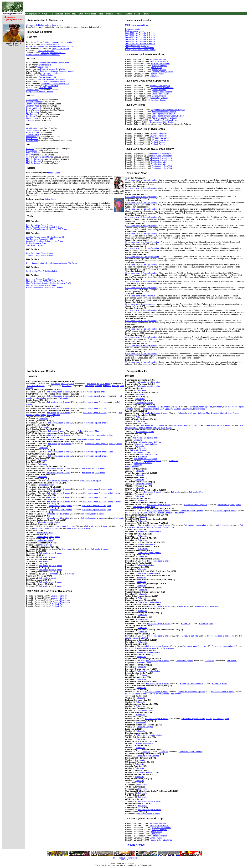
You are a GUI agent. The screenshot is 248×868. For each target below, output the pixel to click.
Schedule (107, 386)
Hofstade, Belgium (159, 836)
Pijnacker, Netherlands (160, 63)
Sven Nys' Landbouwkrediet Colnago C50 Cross (46, 229)
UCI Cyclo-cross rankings (137, 25)
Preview (99, 386)
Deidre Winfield (33, 110)
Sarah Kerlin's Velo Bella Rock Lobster (42, 271)
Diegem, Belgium (159, 96)
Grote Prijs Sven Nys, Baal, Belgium (164, 120)
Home (114, 858)
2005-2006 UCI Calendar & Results (140, 39)
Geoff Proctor (32, 128)
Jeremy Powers (33, 104)
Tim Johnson (32, 114)
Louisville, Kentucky (158, 134)
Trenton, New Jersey (61, 600)
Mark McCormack (34, 161)
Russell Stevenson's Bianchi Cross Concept (45, 287)
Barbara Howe (32, 141)
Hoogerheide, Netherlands (161, 840)
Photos (109, 14)
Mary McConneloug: (35, 159)
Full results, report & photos (63, 383)
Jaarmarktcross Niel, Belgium (164, 112)
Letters (129, 14)
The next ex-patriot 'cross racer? (52, 79)
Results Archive (135, 845)
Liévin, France (156, 838)
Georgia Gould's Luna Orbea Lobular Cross (44, 241)
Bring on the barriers (61, 48)
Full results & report (56, 431)
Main (97, 431)
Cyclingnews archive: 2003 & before (140, 50)
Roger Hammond (33, 108)
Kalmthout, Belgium (158, 59)
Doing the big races (46, 51)
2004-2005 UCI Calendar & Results (140, 41)
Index (51, 173)
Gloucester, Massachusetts (161, 158)
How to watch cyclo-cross (52, 73)
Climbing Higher (46, 75)
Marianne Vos (32, 118)
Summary (134, 467)
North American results (135, 31)
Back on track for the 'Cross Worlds (54, 63)
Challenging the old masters (53, 81)
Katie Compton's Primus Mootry (39, 225)
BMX (81, 14)
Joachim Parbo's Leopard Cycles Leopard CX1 (46, 237)
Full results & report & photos (196, 525)
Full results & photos (36, 386)
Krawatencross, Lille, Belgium (162, 122)
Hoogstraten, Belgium (159, 98)
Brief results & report (144, 710)
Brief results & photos (145, 432)
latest (54, 199)
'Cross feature (32, 100)
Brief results (44, 427)
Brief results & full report (57, 481)
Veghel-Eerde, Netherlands (162, 88)
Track (101, 14)
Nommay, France (159, 70)
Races (159, 648)
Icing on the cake (51, 85)
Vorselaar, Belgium (159, 100)
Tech (51, 14)
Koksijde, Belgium (159, 65)
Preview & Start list (140, 638)
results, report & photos (97, 497)
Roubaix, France (157, 74)
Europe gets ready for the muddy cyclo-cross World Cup (50, 46)
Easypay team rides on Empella (40, 92)
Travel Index (133, 858)
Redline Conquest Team (36, 243)
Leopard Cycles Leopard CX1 (53, 53)
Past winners (179, 513)
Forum (146, 14)
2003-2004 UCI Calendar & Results (140, 43)
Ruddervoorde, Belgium (160, 85)
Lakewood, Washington (162, 156)
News (45, 14)
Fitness (119, 14)
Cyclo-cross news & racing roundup (140, 296)
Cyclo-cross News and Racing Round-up (142, 242)
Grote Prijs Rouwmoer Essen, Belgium (168, 116)
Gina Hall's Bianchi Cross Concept (41, 279)
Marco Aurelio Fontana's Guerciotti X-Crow (44, 227)
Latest (57, 173)
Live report (218, 407)
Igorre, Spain (156, 68)
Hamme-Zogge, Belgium (162, 92)
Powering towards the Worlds (53, 69)
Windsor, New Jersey (161, 138)
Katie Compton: (33, 132)
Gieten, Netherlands (160, 94)
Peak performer (42, 67)
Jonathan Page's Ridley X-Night (40, 255)
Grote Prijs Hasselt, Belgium (164, 114)
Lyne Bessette (32, 139)
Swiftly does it (45, 65)
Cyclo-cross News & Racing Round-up (141, 180)
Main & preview (53, 415)
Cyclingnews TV (32, 14)
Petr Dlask (31, 116)
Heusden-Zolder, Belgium (162, 72)
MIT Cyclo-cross (45, 88)
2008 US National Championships (139, 48)
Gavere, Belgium (159, 90)
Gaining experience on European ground (56, 71)
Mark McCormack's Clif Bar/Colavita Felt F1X (45, 281)
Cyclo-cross (91, 14)
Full (85, 497)
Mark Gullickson (33, 153)
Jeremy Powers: (33, 130)
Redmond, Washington (162, 154)
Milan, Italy (154, 76)
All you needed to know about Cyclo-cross (44, 25)
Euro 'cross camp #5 (47, 77)
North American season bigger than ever (43, 55)
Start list (115, 386)
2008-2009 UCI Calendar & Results (140, 33)
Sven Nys (30, 120)
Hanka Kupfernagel (34, 102)
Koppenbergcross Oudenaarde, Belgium (168, 110)
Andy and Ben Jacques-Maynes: (40, 157)
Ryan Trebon (32, 151)
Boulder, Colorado (158, 162)
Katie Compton (32, 112)
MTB (74, 14)
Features (59, 14)
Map (183, 409)
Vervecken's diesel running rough (55, 83)
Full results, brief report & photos (155, 413)
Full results (67, 386)
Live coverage (199, 409)
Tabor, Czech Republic (159, 61)
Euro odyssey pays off (50, 44)
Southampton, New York (162, 166)
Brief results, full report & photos (146, 438)
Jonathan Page (33, 90)
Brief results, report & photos (147, 772)
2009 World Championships (137, 46)
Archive (122, 858)
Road (68, 14)
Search (137, 14)
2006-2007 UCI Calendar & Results (140, 37)
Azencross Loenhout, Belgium (164, 118)
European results (132, 29)
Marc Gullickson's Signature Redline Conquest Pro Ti (48, 283)
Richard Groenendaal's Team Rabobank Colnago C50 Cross (51, 263)
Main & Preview (149, 513)
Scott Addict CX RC (34, 245)
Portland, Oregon (158, 142)
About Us (124, 860)
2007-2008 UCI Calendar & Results (140, 35)
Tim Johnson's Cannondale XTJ (40, 239)
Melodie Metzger (33, 137)
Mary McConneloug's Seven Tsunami (42, 285)
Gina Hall (30, 149)
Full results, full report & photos (149, 735)
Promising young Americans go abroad (59, 42)
